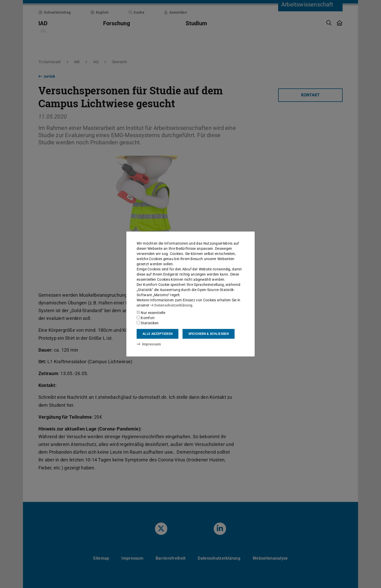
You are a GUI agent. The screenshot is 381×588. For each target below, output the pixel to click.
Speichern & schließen (209, 334)
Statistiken (148, 323)
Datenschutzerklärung (171, 305)
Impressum (149, 344)
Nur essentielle (151, 313)
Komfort (146, 318)
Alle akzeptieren (158, 334)
